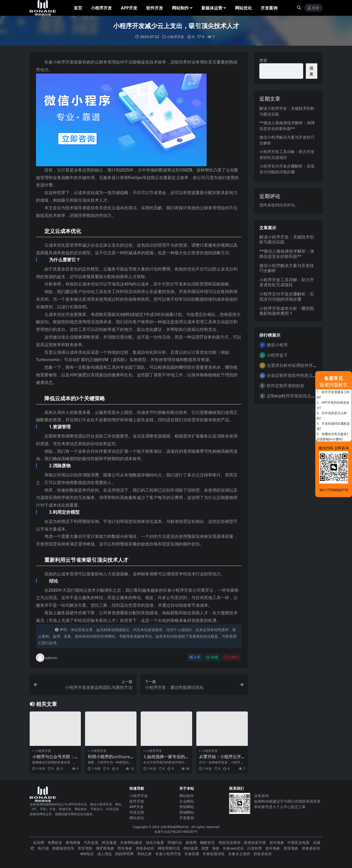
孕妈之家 (144, 854)
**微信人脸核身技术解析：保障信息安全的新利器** (287, 254)
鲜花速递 (109, 842)
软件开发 (137, 801)
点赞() (231, 657)
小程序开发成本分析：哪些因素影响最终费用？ (287, 311)
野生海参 (125, 848)
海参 (216, 848)
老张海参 (291, 848)
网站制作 (187, 795)
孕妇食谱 (191, 848)
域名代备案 (155, 842)
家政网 (191, 842)
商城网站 (187, 812)
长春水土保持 (239, 854)
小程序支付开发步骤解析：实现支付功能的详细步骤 (287, 296)
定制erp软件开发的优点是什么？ (297, 396)
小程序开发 (175, 37)
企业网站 (187, 801)
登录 (313, 8)
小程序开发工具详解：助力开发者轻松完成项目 (287, 282)
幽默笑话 (207, 842)
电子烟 (43, 848)
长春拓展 (192, 854)
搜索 (263, 60)
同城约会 (175, 842)
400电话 (87, 854)
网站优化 (137, 817)
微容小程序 (277, 345)
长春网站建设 (131, 842)
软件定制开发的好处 (286, 386)
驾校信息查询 (229, 842)
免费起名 (55, 842)
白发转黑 (255, 848)
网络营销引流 (169, 848)
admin (47, 658)
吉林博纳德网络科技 (175, 827)
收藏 (212, 657)
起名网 (39, 842)
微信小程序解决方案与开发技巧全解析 (287, 268)
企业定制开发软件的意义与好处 (296, 375)
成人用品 (104, 854)
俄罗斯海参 (105, 848)
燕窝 (205, 848)
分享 (195, 657)
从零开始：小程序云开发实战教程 (220, 759)
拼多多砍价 (145, 848)
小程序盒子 (277, 355)
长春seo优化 (233, 848)
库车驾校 (85, 848)
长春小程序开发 (168, 854)
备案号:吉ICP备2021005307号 (176, 832)
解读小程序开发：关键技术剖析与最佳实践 (287, 239)
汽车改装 (91, 842)
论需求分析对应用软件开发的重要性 (300, 365)
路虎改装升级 (255, 842)
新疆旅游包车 (63, 848)
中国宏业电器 (298, 842)
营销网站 (187, 806)
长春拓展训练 (214, 854)
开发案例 (187, 817)
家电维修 (73, 842)
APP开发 (136, 806)
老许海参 (277, 842)
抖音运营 (137, 812)
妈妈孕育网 (124, 854)
